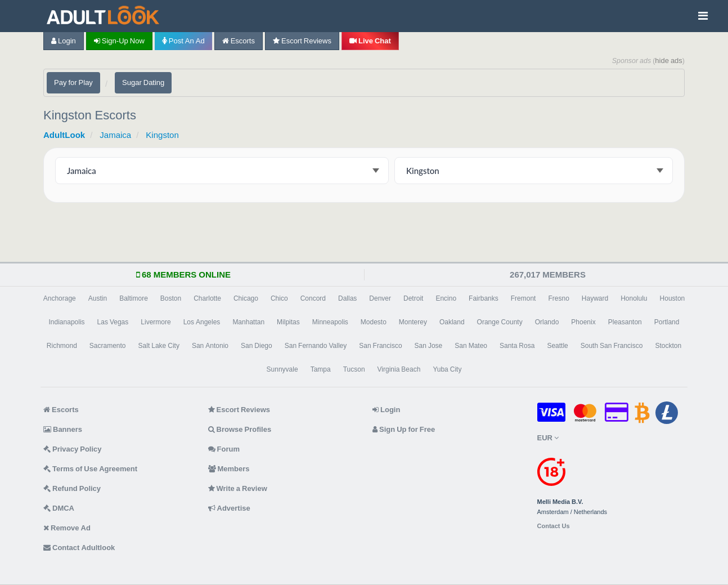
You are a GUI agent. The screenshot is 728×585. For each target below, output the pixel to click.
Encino (446, 298)
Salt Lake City (159, 346)
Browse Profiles (240, 429)
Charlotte (207, 298)
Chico (279, 298)
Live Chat (370, 41)
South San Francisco (612, 346)
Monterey (413, 322)
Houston (673, 298)
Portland (667, 322)
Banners (63, 429)
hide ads (669, 61)
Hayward (595, 298)
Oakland (452, 322)
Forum (224, 449)
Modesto (374, 322)
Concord (313, 298)
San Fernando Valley (316, 346)
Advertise (229, 508)
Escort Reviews (302, 41)
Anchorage (60, 298)
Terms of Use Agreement (90, 469)
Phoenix (583, 322)
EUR (548, 438)
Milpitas (288, 322)
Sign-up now (119, 41)
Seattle (557, 346)
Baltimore (134, 298)
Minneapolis (330, 322)
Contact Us (554, 526)
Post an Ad (183, 41)
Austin (98, 298)
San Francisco (380, 346)
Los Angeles (202, 322)
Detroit (413, 298)
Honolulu (634, 298)
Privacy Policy (73, 449)
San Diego (257, 346)
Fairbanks (484, 298)
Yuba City (447, 369)
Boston (171, 298)
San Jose (429, 346)
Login (64, 41)
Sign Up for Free (404, 429)
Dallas (347, 298)
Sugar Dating (143, 82)
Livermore (156, 322)
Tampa (321, 369)
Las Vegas (113, 322)
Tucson (354, 369)
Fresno (558, 298)
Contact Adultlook (79, 548)
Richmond (62, 346)
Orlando (547, 322)
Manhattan (248, 322)
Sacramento (108, 346)
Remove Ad (67, 528)
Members (229, 469)
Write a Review (238, 488)
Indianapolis (67, 322)
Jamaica (115, 135)
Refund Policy (72, 488)
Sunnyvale (282, 369)
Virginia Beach (399, 369)
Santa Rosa (517, 346)
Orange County (500, 322)
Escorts (239, 41)
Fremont (523, 298)
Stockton (668, 346)
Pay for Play (73, 82)
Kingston (162, 135)
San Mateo (471, 346)
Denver (380, 298)
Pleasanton (625, 322)
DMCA (59, 508)
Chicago (246, 298)
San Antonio (210, 346)
